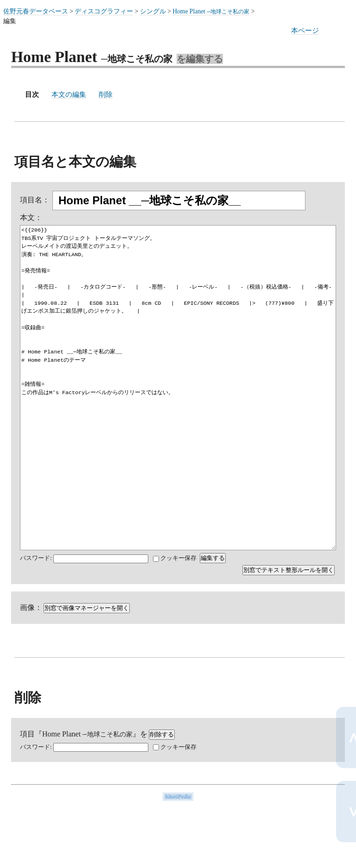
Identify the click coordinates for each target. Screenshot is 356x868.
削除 (106, 94)
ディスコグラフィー (104, 11)
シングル (153, 11)
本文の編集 (69, 94)
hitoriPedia (178, 797)
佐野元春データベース (36, 11)
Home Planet (211, 11)
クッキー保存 (175, 558)
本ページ (305, 30)
